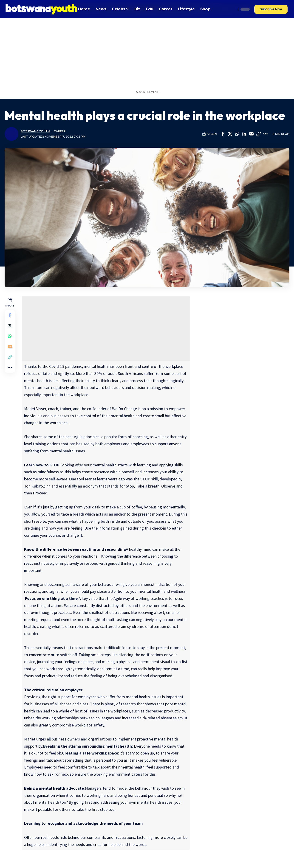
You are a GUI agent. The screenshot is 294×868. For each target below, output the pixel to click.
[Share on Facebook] (223, 134)
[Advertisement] (147, 53)
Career (60, 131)
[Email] (251, 134)
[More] (266, 134)
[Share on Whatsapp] (237, 134)
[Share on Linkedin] (244, 134)
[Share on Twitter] (230, 134)
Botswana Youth (35, 131)
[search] (232, 9)
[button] (271, 9)
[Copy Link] (258, 134)
